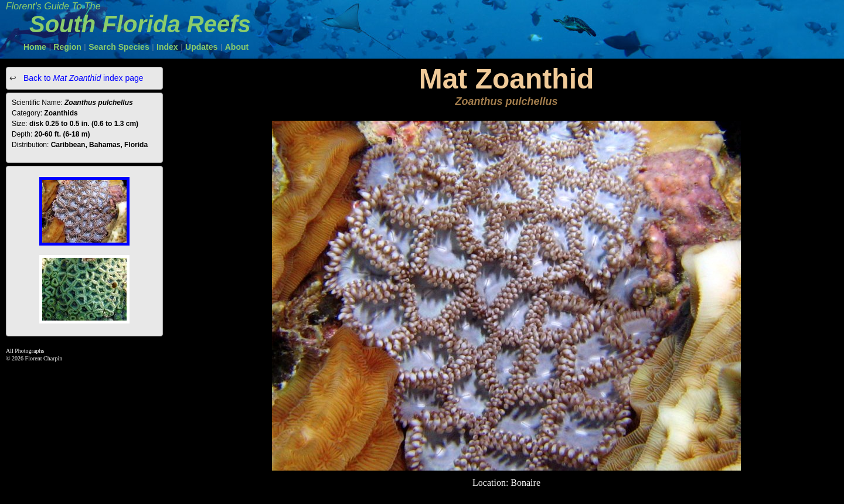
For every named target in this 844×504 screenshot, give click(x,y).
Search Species (119, 47)
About (237, 47)
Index (167, 47)
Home (35, 47)
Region (67, 47)
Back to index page (82, 78)
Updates (201, 47)
